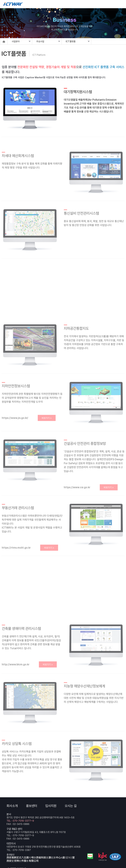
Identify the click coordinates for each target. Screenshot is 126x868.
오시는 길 (71, 806)
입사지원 (51, 806)
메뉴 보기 (121, 4)
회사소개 (12, 806)
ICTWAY (13, 4)
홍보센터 (31, 806)
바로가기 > (47, 421)
